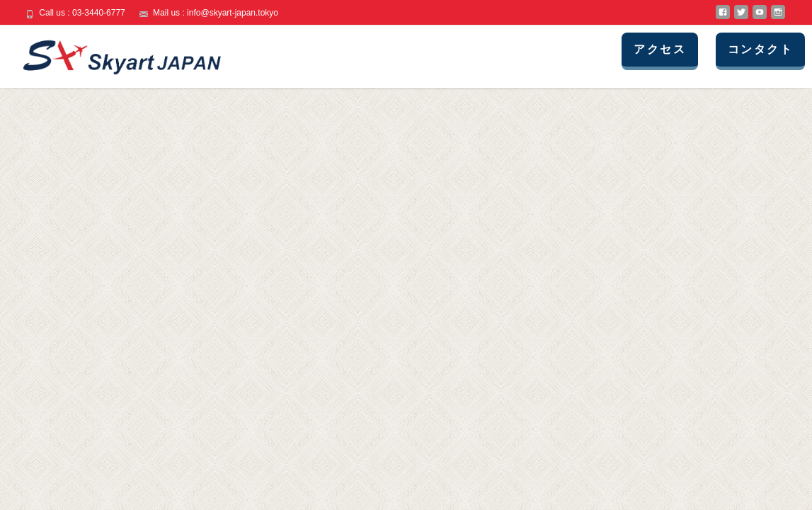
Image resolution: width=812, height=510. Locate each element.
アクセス (660, 49)
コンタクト (760, 49)
